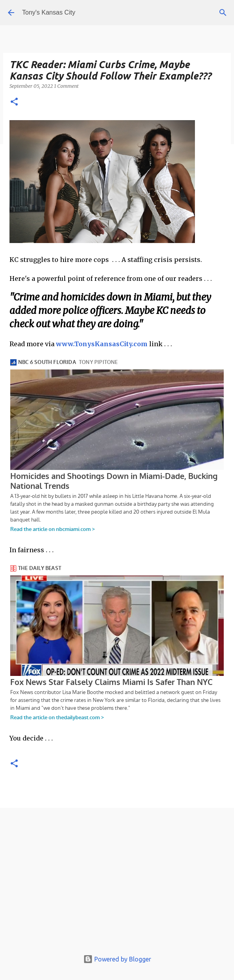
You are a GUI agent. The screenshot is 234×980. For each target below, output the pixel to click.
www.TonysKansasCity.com (102, 344)
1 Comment (66, 86)
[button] (14, 102)
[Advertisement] (117, 881)
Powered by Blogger (117, 959)
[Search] (223, 13)
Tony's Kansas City (49, 12)
